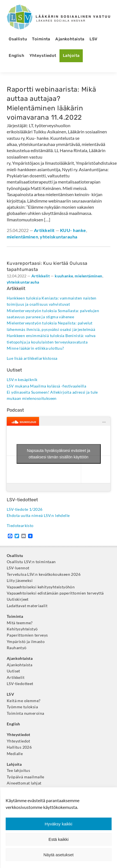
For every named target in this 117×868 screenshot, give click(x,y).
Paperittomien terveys (27, 635)
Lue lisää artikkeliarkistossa (32, 358)
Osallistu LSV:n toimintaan (31, 562)
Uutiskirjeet (18, 599)
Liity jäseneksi (20, 581)
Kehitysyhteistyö (22, 629)
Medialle (15, 754)
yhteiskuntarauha (59, 237)
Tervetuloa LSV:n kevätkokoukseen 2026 (44, 574)
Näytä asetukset (59, 855)
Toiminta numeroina (25, 713)
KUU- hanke (73, 230)
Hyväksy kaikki (58, 824)
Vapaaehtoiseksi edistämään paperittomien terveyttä (55, 593)
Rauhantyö (17, 648)
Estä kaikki (59, 839)
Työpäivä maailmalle (26, 777)
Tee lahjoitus (18, 770)
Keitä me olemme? (24, 701)
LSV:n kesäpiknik (22, 380)
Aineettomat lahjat (24, 783)
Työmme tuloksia (22, 707)
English (16, 56)
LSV (93, 39)
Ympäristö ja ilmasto (26, 642)
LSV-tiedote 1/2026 (25, 509)
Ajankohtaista (70, 39)
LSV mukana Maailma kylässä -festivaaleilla (46, 386)
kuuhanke (64, 276)
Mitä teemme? (20, 623)
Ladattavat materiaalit (27, 606)
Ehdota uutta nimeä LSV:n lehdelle (38, 516)
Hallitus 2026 (19, 747)
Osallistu (18, 39)
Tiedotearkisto (20, 526)
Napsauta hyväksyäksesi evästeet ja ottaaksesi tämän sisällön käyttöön (59, 454)
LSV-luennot (18, 568)
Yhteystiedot (43, 56)
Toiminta (41, 39)
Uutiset (13, 671)
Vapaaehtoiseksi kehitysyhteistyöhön (41, 587)
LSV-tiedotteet (20, 684)
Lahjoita (71, 56)
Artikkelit (44, 230)
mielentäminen (22, 237)
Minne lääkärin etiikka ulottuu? (35, 348)
